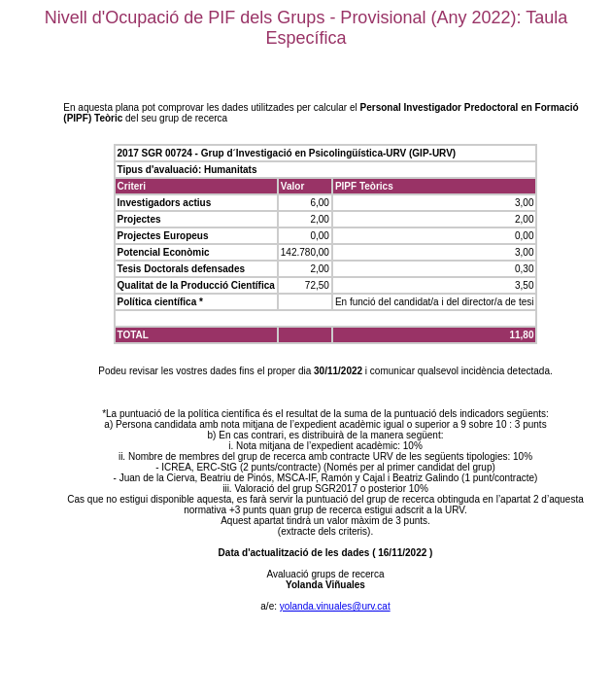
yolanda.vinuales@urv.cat (335, 606)
